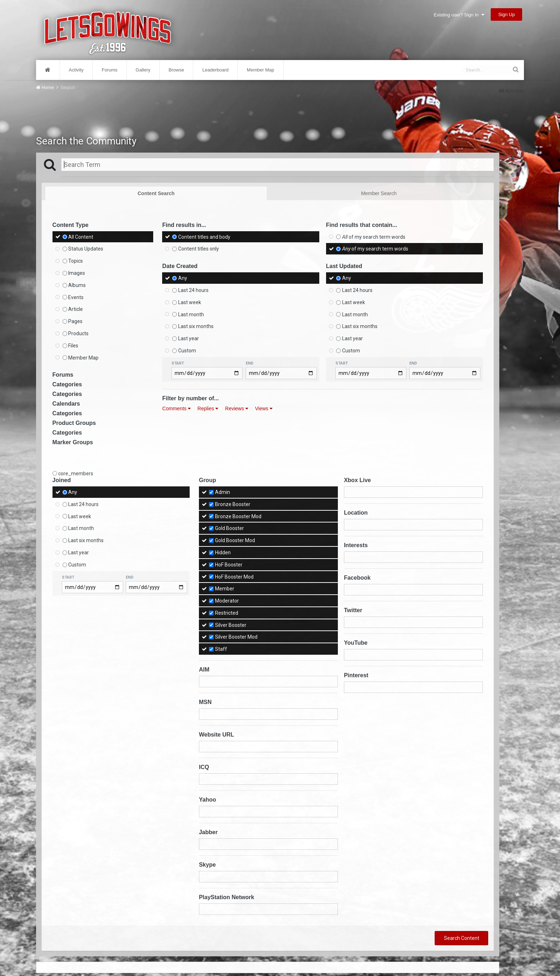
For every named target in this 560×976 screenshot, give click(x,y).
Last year (189, 338)
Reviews (237, 408)
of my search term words (374, 237)
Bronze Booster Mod (238, 516)
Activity (76, 70)
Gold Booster (229, 528)
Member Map (261, 70)
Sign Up (506, 14)
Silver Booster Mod (236, 637)
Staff (221, 649)
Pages (75, 321)
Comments (176, 408)
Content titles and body (204, 237)
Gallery (143, 70)
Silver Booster (231, 625)
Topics (76, 261)
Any (183, 278)
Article (76, 309)
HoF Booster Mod (234, 576)
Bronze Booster (233, 504)
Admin (222, 492)
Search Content (462, 938)
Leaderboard (215, 70)
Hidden (223, 553)
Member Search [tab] (379, 193)
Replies (208, 408)
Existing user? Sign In (459, 15)
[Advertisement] (267, 110)
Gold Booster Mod (235, 540)
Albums (77, 285)
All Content (81, 237)
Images (77, 273)
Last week (190, 302)
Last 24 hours (193, 290)
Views (264, 408)
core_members (76, 474)
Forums (110, 70)
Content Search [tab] (156, 193)
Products (78, 333)
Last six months (196, 326)
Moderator (227, 601)
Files (73, 346)
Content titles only (199, 249)
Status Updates (86, 249)
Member (225, 589)
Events (76, 297)
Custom (187, 351)
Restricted (227, 613)
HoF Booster (229, 565)
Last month (191, 314)
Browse (176, 70)
